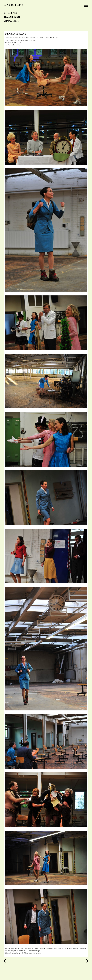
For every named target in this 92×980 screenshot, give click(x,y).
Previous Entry (5, 961)
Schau (10, 13)
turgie (11, 21)
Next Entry (87, 961)
